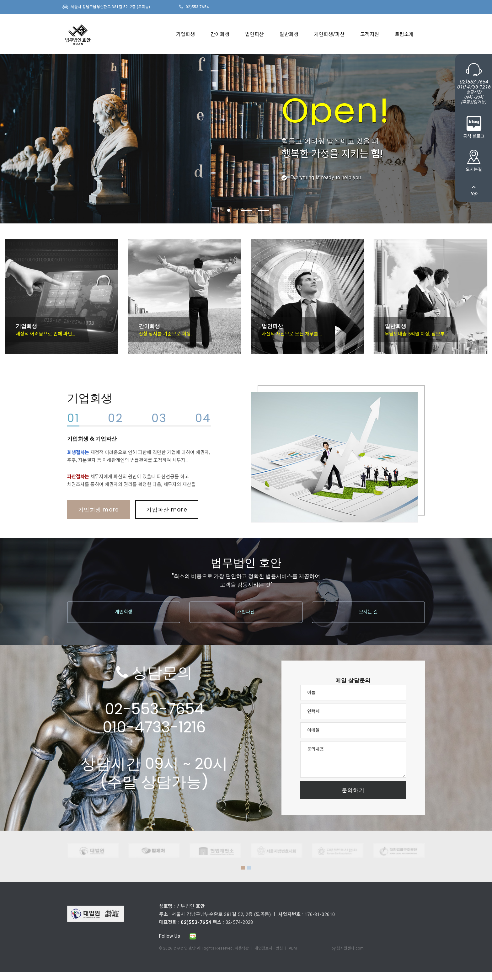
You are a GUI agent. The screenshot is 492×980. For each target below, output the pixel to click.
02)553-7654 (197, 7)
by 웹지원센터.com (348, 948)
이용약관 (242, 948)
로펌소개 (404, 34)
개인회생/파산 (329, 34)
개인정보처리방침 (269, 948)
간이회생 (220, 34)
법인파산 (254, 34)
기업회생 (185, 34)
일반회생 (289, 34)
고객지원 (370, 34)
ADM (293, 948)
